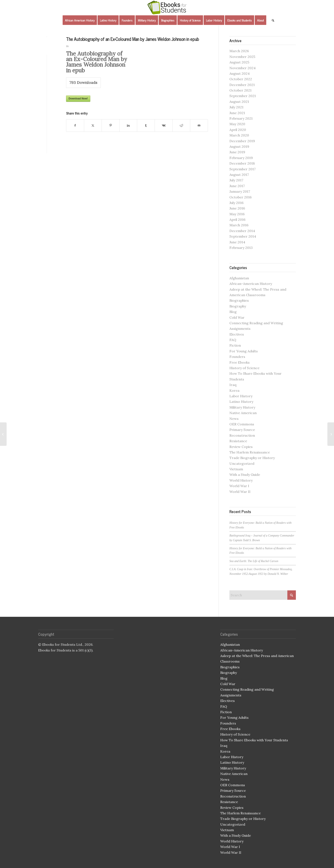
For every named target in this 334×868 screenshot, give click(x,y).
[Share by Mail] (199, 125)
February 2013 (241, 248)
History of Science (244, 368)
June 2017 (237, 186)
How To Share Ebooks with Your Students (254, 740)
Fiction (235, 345)
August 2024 (240, 73)
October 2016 (240, 197)
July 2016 (236, 203)
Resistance (238, 441)
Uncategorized (242, 463)
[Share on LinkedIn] (128, 125)
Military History (242, 407)
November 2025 (242, 57)
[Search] (272, 20)
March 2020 (239, 135)
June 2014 (237, 242)
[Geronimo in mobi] (3, 434)
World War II (240, 492)
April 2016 (237, 220)
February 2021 (241, 118)
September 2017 (243, 169)
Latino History (241, 402)
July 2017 (236, 180)
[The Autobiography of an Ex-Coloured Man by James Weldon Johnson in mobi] (331, 434)
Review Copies (241, 447)
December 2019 (242, 141)
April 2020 (238, 130)
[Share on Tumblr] (146, 125)
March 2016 (239, 225)
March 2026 (239, 51)
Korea (234, 390)
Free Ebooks (240, 362)
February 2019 (241, 158)
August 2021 (239, 102)
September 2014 (243, 236)
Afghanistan (239, 278)
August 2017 (239, 175)
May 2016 (237, 214)
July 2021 (236, 107)
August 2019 (239, 146)
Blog (233, 312)
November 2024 (243, 68)
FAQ (233, 340)
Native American (243, 413)
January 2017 (240, 191)
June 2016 (237, 208)
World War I (239, 486)
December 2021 (242, 85)
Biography (238, 306)
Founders (237, 357)
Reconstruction (242, 435)
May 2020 (237, 124)
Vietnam (236, 469)
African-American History (251, 284)
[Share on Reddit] (181, 125)
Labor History (241, 396)
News (234, 419)
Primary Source (242, 430)
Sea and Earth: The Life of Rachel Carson (254, 561)
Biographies (239, 300)
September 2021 (243, 96)
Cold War (237, 317)
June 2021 (237, 113)
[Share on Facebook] (75, 125)
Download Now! (78, 99)
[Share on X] (93, 125)
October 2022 (241, 79)
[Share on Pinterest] (111, 125)
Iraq (233, 385)
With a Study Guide (245, 475)
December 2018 (242, 163)
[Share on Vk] (164, 125)
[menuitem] (80, 20)
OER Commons (242, 424)
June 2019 (237, 152)
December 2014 (242, 231)
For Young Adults (244, 351)
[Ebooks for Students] (167, 7)
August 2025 (239, 62)
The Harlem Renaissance (250, 452)
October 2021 (240, 90)
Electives (237, 334)
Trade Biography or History (252, 458)
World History (241, 480)
